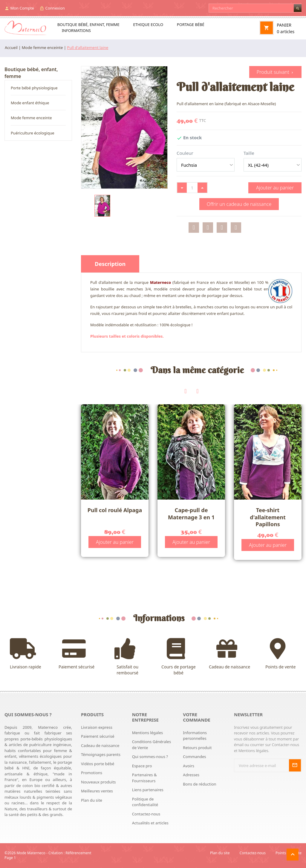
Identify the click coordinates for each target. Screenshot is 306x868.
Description (110, 264)
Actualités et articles (150, 823)
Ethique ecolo (148, 25)
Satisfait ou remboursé (127, 657)
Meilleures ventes (97, 791)
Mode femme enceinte (31, 118)
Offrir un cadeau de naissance (239, 204)
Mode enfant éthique (30, 103)
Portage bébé (191, 25)
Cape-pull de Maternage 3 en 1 (191, 513)
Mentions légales (148, 733)
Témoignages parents (101, 754)
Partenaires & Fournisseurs (144, 778)
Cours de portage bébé (179, 657)
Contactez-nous (146, 814)
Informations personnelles (195, 736)
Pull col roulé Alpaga (115, 510)
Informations (76, 30)
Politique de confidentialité (145, 802)
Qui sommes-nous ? (150, 757)
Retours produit (197, 748)
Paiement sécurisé (77, 654)
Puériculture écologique (33, 133)
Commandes (194, 757)
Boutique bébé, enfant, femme (88, 25)
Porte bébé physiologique (34, 88)
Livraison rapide (26, 654)
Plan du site (92, 800)
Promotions (92, 773)
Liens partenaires (148, 790)
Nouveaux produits (98, 782)
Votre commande (196, 717)
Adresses (191, 775)
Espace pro (142, 766)
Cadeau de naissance (230, 654)
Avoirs (189, 766)
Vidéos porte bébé (98, 764)
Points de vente (280, 654)
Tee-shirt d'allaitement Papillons (268, 517)
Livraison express (97, 727)
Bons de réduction (199, 784)
